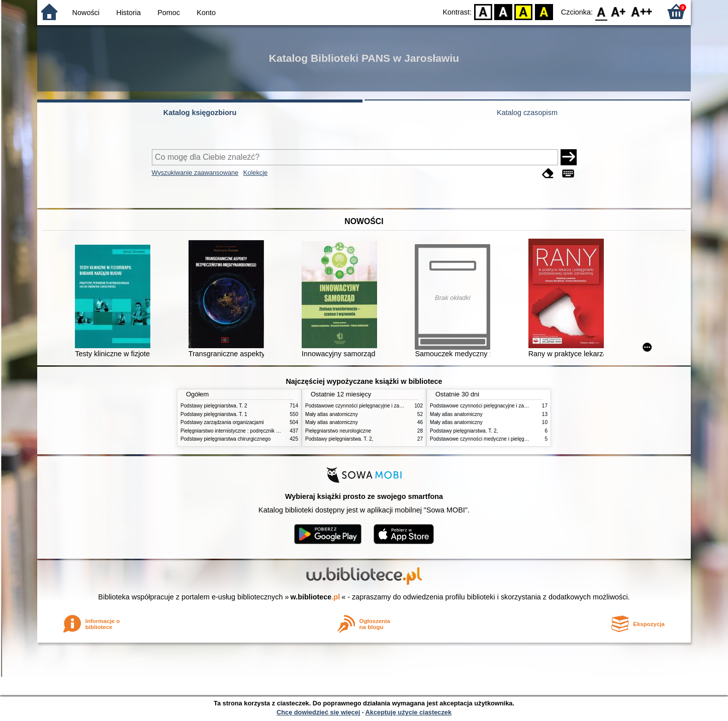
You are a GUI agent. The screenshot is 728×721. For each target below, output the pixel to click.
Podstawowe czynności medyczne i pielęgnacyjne (486, 439)
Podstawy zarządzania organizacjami (222, 422)
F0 (601, 11)
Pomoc (169, 13)
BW (503, 11)
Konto (206, 13)
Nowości (86, 13)
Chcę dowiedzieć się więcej (318, 712)
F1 (619, 11)
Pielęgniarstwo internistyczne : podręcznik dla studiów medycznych (256, 431)
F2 (642, 11)
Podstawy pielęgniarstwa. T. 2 (214, 406)
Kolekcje (255, 173)
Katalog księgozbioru (200, 113)
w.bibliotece (315, 597)
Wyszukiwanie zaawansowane (195, 173)
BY (544, 11)
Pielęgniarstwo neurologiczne (338, 431)
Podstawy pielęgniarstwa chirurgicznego (225, 439)
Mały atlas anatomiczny (332, 414)
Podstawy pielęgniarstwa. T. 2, (339, 439)
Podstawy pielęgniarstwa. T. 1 (214, 414)
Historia (128, 13)
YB (524, 11)
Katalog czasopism (527, 113)
